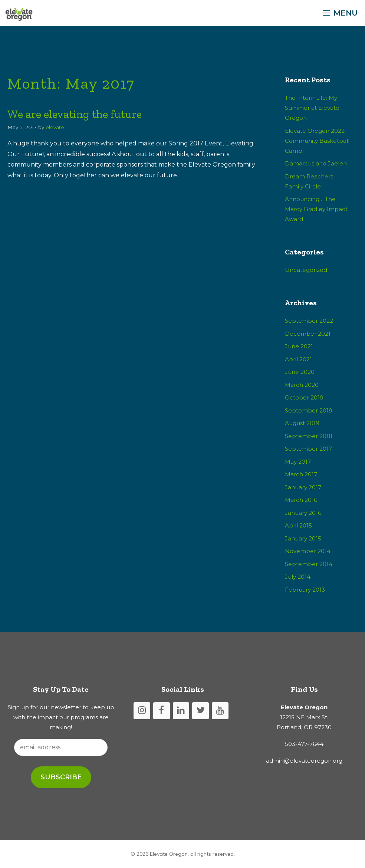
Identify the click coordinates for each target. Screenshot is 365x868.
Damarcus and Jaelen (316, 163)
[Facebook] (162, 711)
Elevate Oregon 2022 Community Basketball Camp (317, 141)
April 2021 (298, 359)
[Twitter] (200, 711)
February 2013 (305, 590)
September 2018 (309, 436)
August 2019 (302, 423)
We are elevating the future (75, 114)
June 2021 (299, 346)
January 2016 (303, 513)
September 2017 (308, 449)
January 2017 (303, 487)
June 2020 (300, 372)
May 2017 (298, 462)
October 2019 (304, 397)
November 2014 (308, 551)
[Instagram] (142, 711)
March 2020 (302, 385)
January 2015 (303, 538)
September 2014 (309, 564)
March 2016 (301, 500)
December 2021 (308, 334)
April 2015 (298, 525)
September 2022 (309, 321)
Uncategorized (306, 270)
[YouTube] (220, 711)
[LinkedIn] (181, 711)
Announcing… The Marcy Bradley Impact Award (316, 209)
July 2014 (298, 577)
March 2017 (301, 474)
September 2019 (309, 410)
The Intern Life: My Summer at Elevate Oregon (312, 108)
